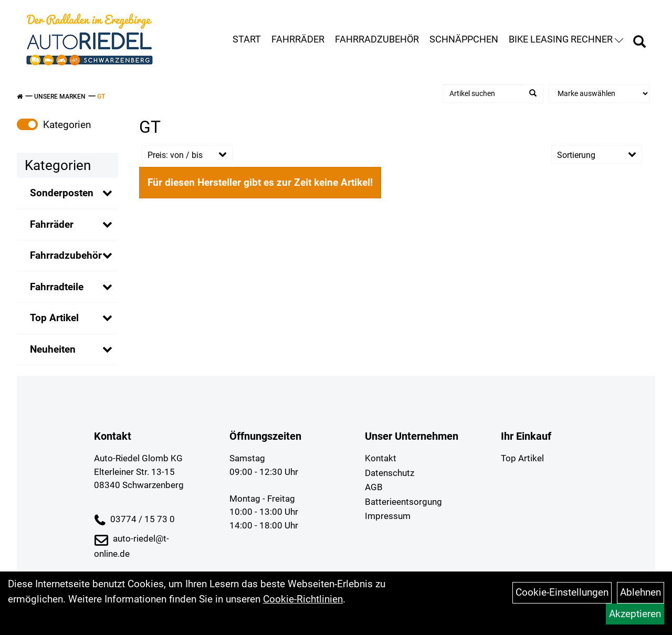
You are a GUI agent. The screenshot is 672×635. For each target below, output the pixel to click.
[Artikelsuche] (639, 43)
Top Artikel (54, 318)
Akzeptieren (635, 614)
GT (101, 97)
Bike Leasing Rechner (566, 39)
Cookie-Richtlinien (303, 599)
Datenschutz (390, 473)
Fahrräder (298, 39)
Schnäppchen (464, 39)
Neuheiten (53, 349)
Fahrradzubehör (377, 39)
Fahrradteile (57, 287)
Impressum (388, 516)
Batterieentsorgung (403, 502)
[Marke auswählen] (599, 93)
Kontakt (381, 458)
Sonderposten (62, 193)
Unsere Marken (60, 97)
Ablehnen (640, 592)
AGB (374, 487)
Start (247, 39)
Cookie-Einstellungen (562, 592)
